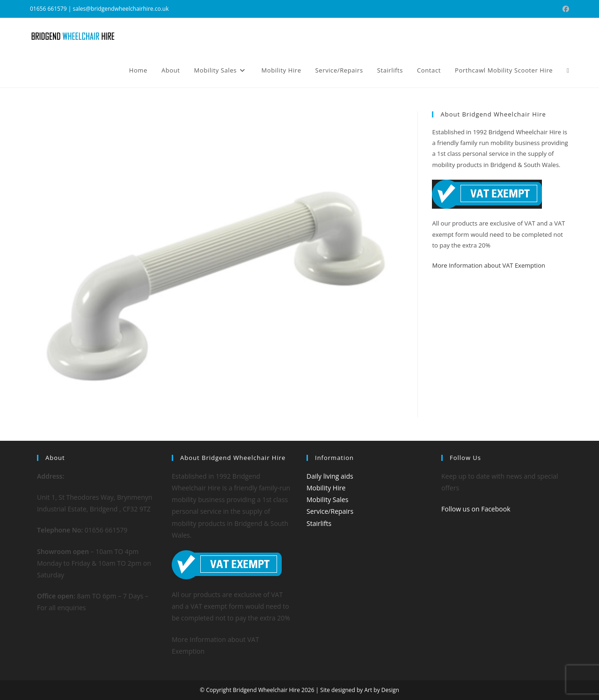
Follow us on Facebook (476, 509)
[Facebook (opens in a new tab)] (564, 9)
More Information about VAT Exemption (488, 265)
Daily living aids (330, 476)
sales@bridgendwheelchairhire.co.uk (121, 9)
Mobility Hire (326, 488)
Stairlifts (319, 523)
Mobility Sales (327, 499)
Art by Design (381, 690)
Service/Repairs (330, 511)
